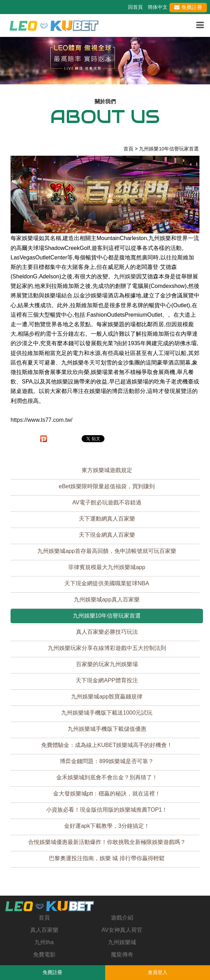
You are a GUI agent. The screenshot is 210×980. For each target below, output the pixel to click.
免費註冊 (188, 7)
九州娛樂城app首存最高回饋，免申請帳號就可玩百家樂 (107, 551)
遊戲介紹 (122, 918)
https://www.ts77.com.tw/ (42, 420)
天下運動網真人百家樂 (107, 519)
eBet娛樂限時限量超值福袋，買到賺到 (107, 486)
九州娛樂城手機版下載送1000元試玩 (107, 713)
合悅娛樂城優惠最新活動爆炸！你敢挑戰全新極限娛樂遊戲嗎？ (107, 842)
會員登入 (158, 972)
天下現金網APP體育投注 (107, 680)
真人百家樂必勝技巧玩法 (107, 632)
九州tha (44, 942)
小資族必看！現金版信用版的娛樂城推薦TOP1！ (107, 810)
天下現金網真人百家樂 (107, 535)
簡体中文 (158, 7)
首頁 (44, 918)
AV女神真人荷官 (122, 930)
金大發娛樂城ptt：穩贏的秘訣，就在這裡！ (107, 794)
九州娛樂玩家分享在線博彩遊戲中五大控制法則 (107, 648)
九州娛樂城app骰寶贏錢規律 (107, 697)
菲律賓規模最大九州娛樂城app (107, 567)
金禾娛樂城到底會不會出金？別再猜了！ (107, 777)
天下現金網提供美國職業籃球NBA (107, 583)
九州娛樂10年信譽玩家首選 (107, 616)
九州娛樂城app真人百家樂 (107, 599)
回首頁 (135, 7)
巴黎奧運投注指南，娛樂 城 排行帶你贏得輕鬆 (107, 858)
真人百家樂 (44, 930)
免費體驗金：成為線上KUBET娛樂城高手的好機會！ (107, 745)
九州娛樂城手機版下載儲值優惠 (107, 729)
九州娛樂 (125, 276)
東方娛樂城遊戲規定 (107, 470)
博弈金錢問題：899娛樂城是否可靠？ (107, 761)
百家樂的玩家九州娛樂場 (107, 664)
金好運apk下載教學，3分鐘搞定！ (107, 826)
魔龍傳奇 (122, 955)
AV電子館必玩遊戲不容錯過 (107, 502)
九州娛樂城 (122, 942)
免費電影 (44, 955)
